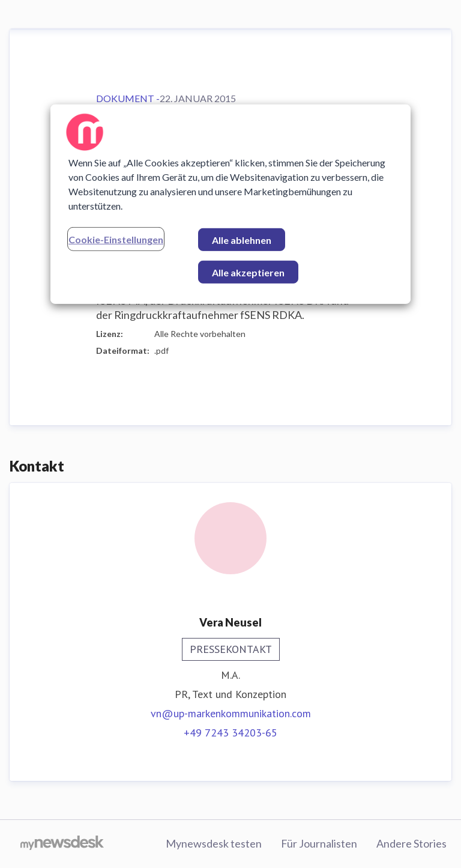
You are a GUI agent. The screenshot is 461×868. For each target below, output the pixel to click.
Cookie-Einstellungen (116, 239)
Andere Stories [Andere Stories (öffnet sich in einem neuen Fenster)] (411, 843)
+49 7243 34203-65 (230, 733)
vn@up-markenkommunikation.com (231, 713)
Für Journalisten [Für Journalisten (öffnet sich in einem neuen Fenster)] (319, 843)
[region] (230, 204)
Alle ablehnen (242, 240)
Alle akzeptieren (248, 272)
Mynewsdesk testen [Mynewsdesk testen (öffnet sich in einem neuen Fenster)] (214, 843)
